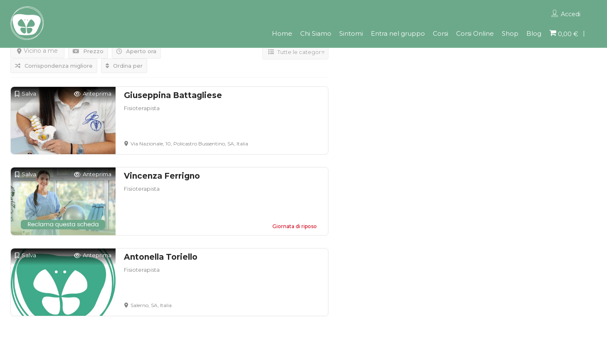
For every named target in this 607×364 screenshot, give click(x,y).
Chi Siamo (316, 33)
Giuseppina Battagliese (173, 95)
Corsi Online (475, 33)
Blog (534, 33)
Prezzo (88, 51)
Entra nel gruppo (398, 33)
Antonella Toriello (161, 257)
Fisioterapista (142, 108)
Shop (510, 33)
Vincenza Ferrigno (162, 176)
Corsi (440, 33)
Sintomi (351, 33)
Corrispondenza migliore (54, 66)
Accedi (571, 14)
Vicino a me (37, 51)
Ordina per (124, 66)
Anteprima (93, 94)
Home (282, 33)
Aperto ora (136, 51)
